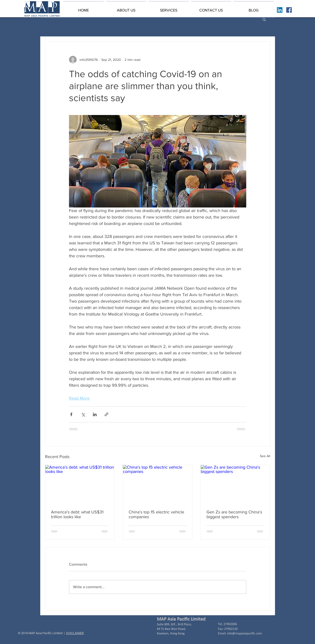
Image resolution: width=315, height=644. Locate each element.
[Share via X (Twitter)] (83, 414)
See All (265, 456)
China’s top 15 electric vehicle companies (156, 514)
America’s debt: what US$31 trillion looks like (77, 514)
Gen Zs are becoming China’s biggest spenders (234, 514)
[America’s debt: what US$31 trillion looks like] (80, 484)
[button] (126, 8)
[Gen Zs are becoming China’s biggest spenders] (235, 484)
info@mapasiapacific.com (244, 634)
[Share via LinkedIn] (95, 414)
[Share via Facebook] (71, 414)
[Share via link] (106, 414)
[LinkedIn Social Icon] (280, 10)
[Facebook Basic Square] (289, 10)
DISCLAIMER (75, 633)
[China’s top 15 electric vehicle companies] (157, 484)
